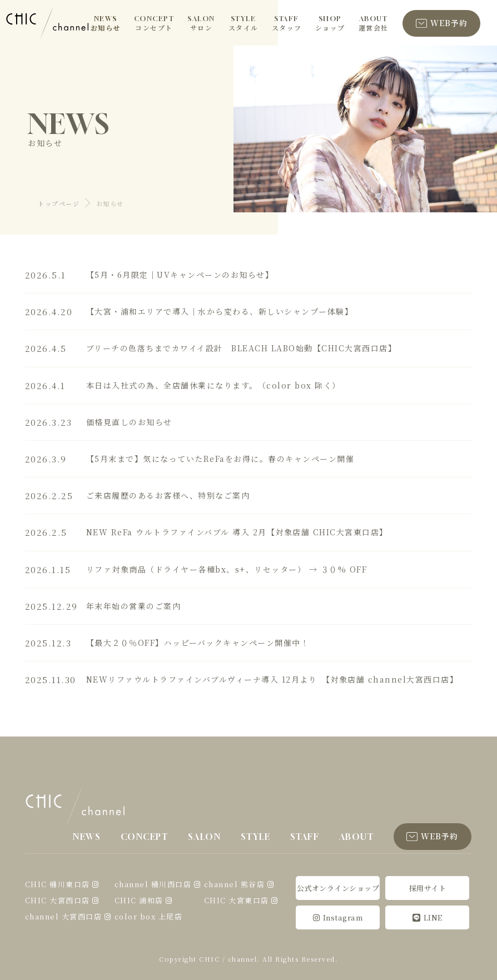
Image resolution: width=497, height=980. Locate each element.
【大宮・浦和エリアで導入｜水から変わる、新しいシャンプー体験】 (220, 311)
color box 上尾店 (149, 916)
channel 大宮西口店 (64, 916)
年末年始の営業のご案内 (134, 606)
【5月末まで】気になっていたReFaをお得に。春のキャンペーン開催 (220, 459)
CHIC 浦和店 (139, 900)
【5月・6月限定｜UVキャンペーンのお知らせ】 (180, 275)
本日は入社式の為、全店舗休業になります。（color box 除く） (213, 385)
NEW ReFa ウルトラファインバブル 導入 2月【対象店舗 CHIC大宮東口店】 (237, 532)
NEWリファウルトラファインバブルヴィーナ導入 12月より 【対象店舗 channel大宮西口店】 (272, 679)
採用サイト (428, 888)
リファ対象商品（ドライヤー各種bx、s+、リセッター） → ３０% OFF (227, 569)
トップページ (59, 203)
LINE (428, 917)
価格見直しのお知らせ (129, 422)
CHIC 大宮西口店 (58, 900)
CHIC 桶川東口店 (58, 884)
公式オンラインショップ (338, 888)
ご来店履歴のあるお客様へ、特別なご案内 (168, 495)
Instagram (338, 917)
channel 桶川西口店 (153, 884)
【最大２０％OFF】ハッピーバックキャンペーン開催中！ (198, 643)
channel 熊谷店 (235, 884)
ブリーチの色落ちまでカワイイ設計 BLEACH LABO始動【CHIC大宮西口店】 (242, 348)
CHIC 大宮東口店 (237, 900)
